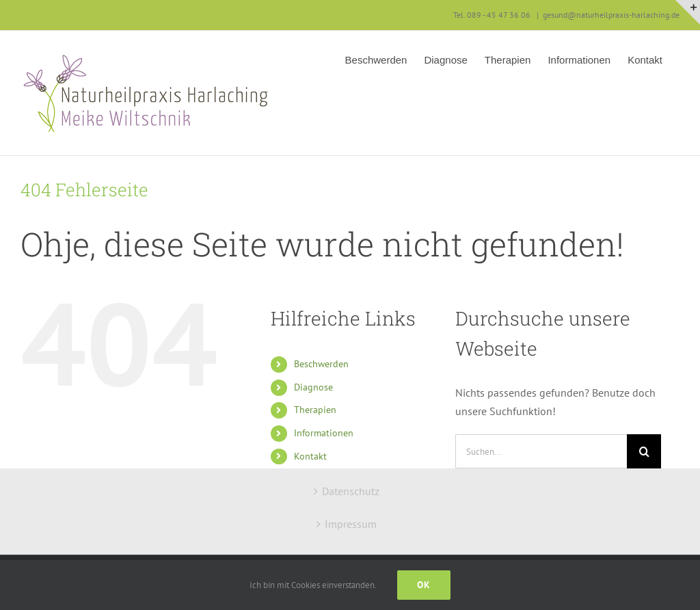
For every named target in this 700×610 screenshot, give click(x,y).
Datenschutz (351, 491)
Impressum (351, 524)
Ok (424, 585)
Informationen (324, 433)
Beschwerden (321, 364)
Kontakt (310, 456)
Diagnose (313, 387)
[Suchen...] (541, 451)
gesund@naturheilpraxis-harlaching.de (611, 15)
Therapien (315, 410)
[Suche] (644, 451)
